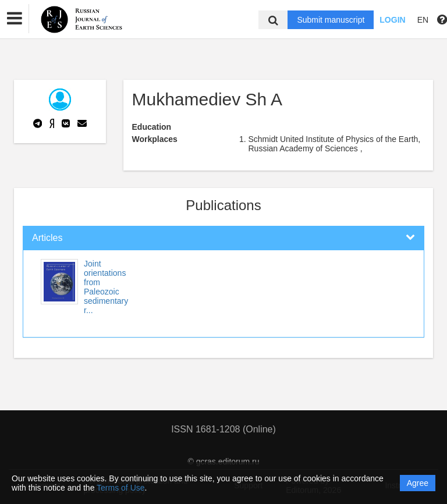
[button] (15, 19)
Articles (47, 238)
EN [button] (423, 20)
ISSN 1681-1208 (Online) (223, 429)
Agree (418, 483)
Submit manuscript (331, 20)
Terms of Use (120, 488)
